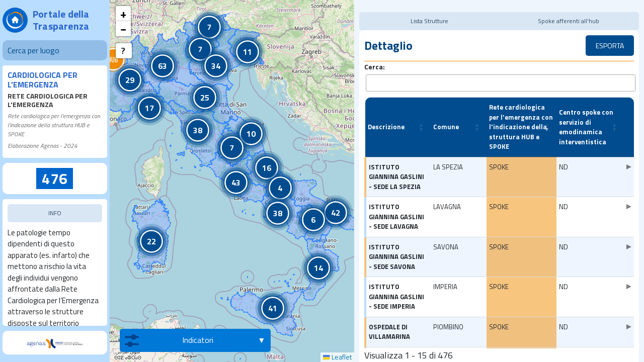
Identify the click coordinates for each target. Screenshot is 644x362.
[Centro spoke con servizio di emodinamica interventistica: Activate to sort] (590, 123)
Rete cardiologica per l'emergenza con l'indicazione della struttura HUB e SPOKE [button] (521, 122)
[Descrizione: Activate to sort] (398, 123)
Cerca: (375, 67)
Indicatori (169, 340)
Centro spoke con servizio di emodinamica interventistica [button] (586, 122)
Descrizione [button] (386, 122)
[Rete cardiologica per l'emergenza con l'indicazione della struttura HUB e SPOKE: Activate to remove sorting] (521, 123)
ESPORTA (610, 46)
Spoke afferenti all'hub (569, 21)
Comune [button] (446, 122)
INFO (55, 213)
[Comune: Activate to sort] (459, 123)
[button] (113, 59)
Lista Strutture (430, 21)
